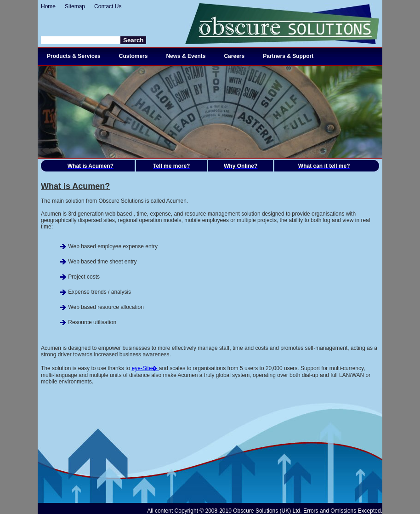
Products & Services (74, 56)
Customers (133, 56)
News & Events (186, 56)
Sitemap (75, 6)
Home (48, 6)
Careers (234, 56)
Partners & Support (288, 56)
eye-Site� (145, 368)
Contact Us (108, 6)
